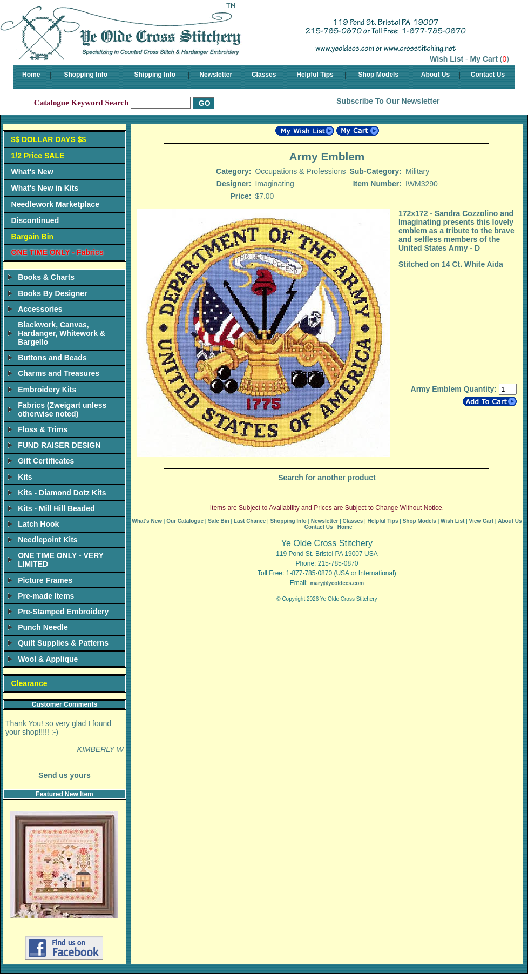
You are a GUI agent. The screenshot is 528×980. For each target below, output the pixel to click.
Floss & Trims (43, 429)
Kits (25, 477)
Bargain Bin (33, 237)
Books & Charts (46, 277)
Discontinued (35, 220)
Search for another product (327, 478)
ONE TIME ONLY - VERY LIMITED (61, 560)
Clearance (29, 683)
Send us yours (64, 775)
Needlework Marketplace (55, 204)
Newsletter (216, 75)
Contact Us (488, 75)
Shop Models (378, 75)
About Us (435, 75)
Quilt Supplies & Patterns (63, 643)
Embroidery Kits (47, 390)
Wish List (446, 59)
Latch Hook (38, 524)
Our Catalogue (185, 521)
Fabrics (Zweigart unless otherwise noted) (62, 410)
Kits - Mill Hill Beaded (56, 508)
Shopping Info (86, 75)
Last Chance (250, 521)
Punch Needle (43, 627)
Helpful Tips (315, 75)
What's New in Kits (45, 188)
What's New (32, 172)
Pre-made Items (46, 596)
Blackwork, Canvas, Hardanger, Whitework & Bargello (62, 333)
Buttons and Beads (52, 358)
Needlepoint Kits (48, 540)
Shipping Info (155, 75)
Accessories (40, 309)
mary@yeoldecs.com (337, 583)
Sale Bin (218, 521)
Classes (264, 75)
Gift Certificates (46, 461)
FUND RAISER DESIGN (59, 445)
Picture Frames (45, 580)
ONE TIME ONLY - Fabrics (57, 252)
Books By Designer (52, 293)
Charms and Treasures (59, 373)
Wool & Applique (48, 659)
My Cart (484, 59)
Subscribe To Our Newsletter (388, 101)
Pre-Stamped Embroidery (63, 612)
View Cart (481, 521)
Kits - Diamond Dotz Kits (62, 493)
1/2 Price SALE (38, 156)
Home (31, 75)
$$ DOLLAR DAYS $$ (49, 139)
